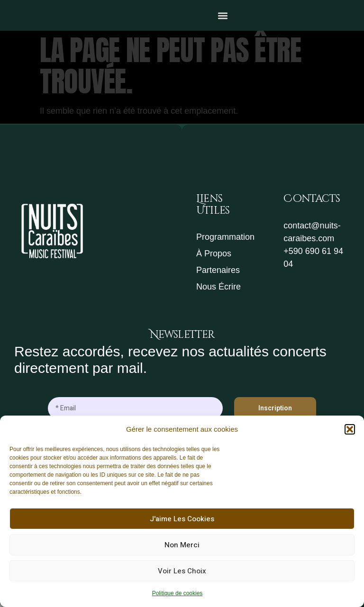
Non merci (182, 545)
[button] (350, 429)
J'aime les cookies (182, 519)
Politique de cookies (177, 593)
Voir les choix (182, 571)
